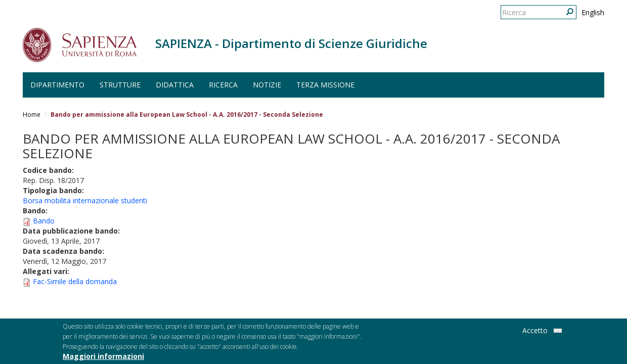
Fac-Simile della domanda (75, 281)
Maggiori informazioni (103, 358)
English (593, 12)
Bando (44, 221)
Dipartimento (57, 85)
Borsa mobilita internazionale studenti (85, 200)
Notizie (267, 85)
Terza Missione (325, 85)
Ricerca (223, 85)
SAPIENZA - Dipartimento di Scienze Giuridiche (291, 43)
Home (32, 115)
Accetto (535, 332)
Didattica (175, 85)
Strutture (120, 85)
